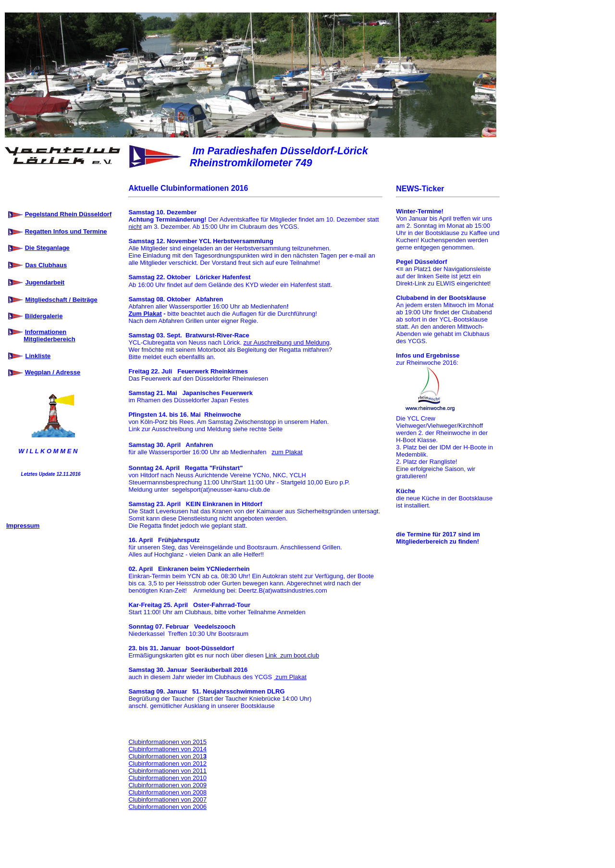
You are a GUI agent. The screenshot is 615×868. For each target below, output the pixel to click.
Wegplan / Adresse (53, 372)
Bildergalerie (44, 316)
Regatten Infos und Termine (66, 231)
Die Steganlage (47, 248)
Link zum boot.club (292, 655)
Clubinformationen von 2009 (167, 785)
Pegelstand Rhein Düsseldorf (68, 214)
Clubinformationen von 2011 (167, 771)
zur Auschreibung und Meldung (287, 342)
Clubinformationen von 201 (166, 756)
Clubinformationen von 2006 (167, 807)
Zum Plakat (145, 314)
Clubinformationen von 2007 (167, 800)
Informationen (46, 332)
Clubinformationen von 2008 (167, 792)
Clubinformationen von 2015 (167, 742)
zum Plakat (287, 452)
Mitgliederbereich (49, 339)
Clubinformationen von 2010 (167, 778)
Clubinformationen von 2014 (167, 749)
